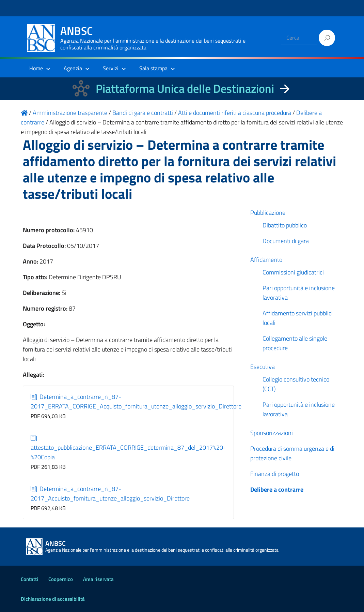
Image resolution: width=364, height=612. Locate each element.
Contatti (29, 579)
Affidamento (266, 260)
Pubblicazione (268, 213)
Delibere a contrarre (277, 489)
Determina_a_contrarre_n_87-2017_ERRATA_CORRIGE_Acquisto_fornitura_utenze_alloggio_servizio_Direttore (136, 401)
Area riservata (98, 579)
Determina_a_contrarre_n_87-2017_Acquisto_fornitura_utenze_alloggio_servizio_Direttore (110, 494)
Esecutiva (263, 367)
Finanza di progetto (275, 474)
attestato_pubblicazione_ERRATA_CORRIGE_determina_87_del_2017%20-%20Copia (128, 447)
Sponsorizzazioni (272, 433)
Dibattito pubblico (285, 225)
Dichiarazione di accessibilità (53, 599)
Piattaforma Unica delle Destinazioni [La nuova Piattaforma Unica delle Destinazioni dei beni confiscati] (185, 88)
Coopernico (61, 579)
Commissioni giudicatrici (293, 272)
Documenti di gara (286, 241)
